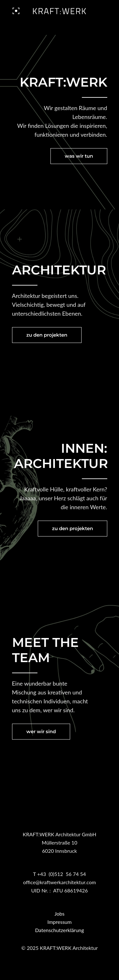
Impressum (59, 922)
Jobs (60, 914)
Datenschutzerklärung (59, 930)
